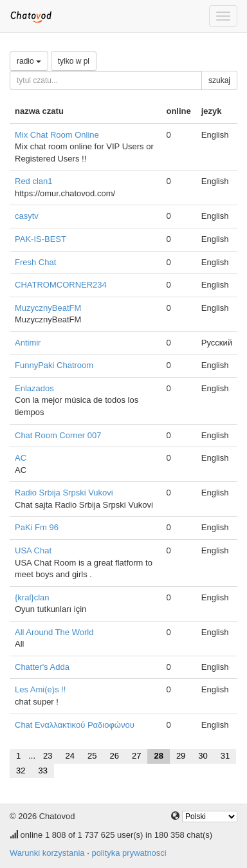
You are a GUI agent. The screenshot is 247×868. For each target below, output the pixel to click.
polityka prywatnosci (129, 853)
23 (48, 756)
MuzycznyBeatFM (48, 308)
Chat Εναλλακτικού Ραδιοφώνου (75, 725)
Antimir (28, 343)
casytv (27, 216)
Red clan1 (34, 181)
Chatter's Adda (42, 667)
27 (136, 756)
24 (70, 756)
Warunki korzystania (47, 853)
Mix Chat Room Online (57, 135)
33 (42, 771)
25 (92, 756)
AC (21, 458)
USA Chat (33, 550)
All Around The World (54, 632)
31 (225, 756)
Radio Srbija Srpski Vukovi (64, 493)
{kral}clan (32, 597)
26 (114, 756)
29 (181, 756)
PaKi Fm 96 (37, 527)
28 (158, 756)
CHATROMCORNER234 (61, 285)
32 (21, 771)
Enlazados (34, 388)
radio (29, 61)
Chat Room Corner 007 (58, 435)
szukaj (219, 80)
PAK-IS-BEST (41, 239)
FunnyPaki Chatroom (54, 365)
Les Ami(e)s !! (40, 689)
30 (203, 756)
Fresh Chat (35, 262)
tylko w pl (74, 61)
